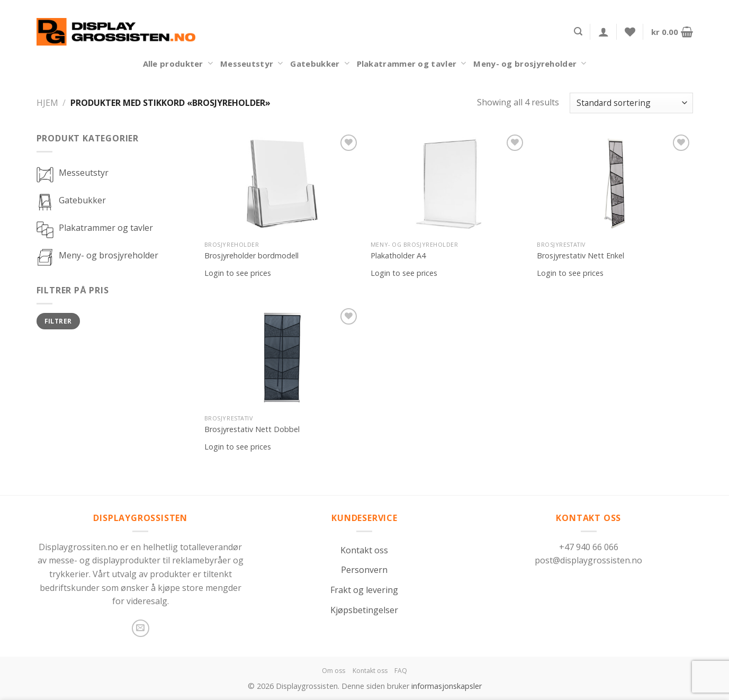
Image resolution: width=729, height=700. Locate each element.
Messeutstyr (252, 64)
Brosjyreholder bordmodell (251, 256)
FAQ (401, 671)
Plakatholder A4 (398, 256)
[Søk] (578, 32)
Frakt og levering (364, 590)
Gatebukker (319, 64)
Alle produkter (178, 64)
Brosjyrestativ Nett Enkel (580, 256)
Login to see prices (238, 273)
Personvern (364, 570)
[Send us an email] (141, 628)
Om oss (334, 671)
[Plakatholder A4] (449, 184)
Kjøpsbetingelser (364, 610)
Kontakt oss (364, 550)
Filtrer (58, 321)
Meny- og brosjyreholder (530, 64)
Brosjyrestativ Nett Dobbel (252, 429)
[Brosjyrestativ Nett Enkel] (615, 184)
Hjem (47, 103)
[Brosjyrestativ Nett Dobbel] (282, 357)
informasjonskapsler (447, 686)
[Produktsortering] (631, 103)
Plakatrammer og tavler (412, 64)
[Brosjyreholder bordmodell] (282, 184)
